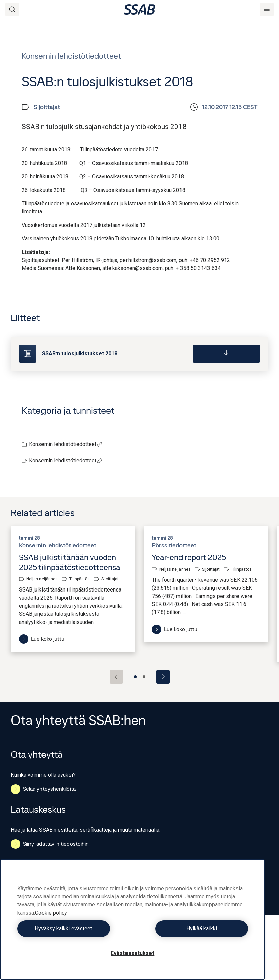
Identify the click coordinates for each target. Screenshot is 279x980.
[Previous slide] (116, 677)
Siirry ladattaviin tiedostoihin (50, 844)
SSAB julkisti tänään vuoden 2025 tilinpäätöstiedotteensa (70, 562)
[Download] (226, 354)
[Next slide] (163, 677)
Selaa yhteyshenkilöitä (43, 789)
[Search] (12, 9)
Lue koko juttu (42, 639)
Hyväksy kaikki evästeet (73, 929)
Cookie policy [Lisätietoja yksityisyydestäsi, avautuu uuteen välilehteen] (51, 913)
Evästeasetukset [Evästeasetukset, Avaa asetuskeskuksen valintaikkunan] (132, 953)
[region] (133, 919)
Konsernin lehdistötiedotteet (66, 444)
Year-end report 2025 (189, 557)
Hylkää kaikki (192, 929)
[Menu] (267, 9)
